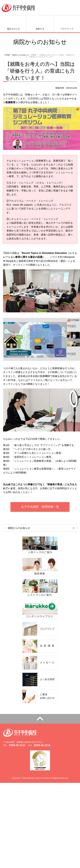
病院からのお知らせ (19, 528)
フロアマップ (67, 29)
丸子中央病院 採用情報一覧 (40, 507)
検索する (40, 29)
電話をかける (13, 29)
